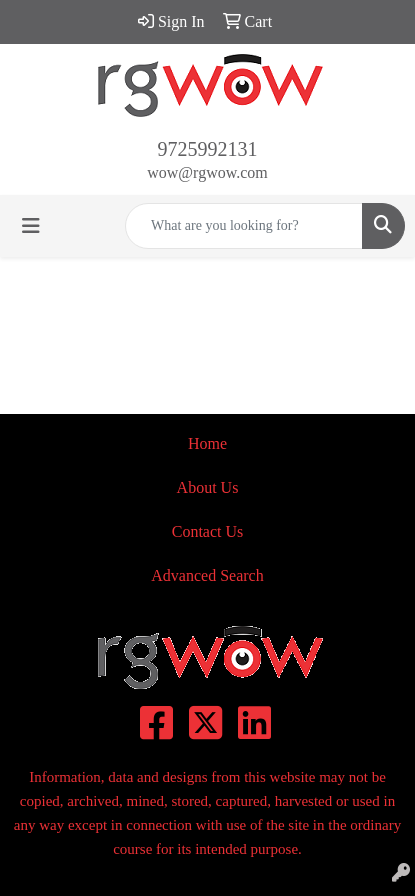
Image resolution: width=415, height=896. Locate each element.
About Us (208, 487)
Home (207, 443)
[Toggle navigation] (31, 226)
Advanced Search (207, 575)
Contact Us (208, 531)
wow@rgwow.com (207, 172)
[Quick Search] (244, 226)
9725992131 (208, 149)
